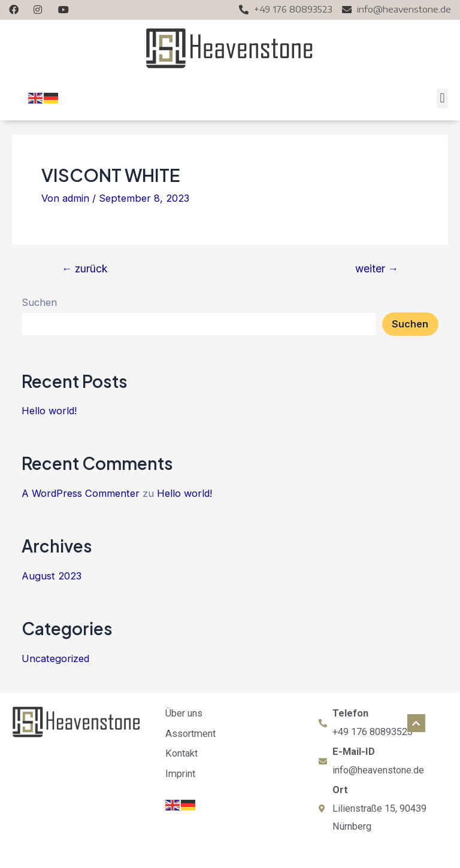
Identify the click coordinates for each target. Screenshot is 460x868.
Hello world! (49, 411)
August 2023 (52, 576)
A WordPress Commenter (81, 493)
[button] (442, 98)
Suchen (39, 302)
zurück (85, 269)
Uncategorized (55, 658)
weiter (377, 269)
